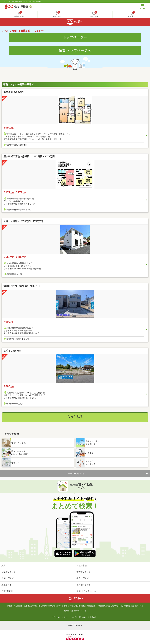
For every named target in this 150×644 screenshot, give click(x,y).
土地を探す (7, 585)
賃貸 (4, 565)
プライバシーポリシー (60, 617)
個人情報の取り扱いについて (131, 606)
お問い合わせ (82, 617)
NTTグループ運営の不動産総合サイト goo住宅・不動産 (23, 1)
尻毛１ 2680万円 (12, 351)
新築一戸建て (8, 578)
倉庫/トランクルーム (86, 591)
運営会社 (93, 617)
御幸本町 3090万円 (14, 92)
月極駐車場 (82, 565)
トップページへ (75, 37)
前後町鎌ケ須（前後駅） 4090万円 (22, 286)
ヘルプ (73, 617)
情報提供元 (91, 606)
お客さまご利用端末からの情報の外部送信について (43, 606)
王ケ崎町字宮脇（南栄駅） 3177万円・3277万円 (29, 157)
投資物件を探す (84, 585)
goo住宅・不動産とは (14, 606)
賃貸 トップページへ (75, 50)
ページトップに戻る (75, 473)
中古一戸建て (83, 578)
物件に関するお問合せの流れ (74, 606)
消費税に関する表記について (74, 611)
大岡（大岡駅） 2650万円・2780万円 (23, 221)
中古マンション (84, 572)
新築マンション (9, 572)
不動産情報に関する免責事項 (108, 606)
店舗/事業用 (7, 591)
